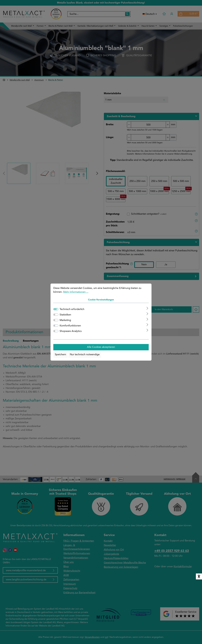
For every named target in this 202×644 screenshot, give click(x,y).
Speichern (60, 355)
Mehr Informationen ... (76, 292)
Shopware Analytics (71, 331)
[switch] (56, 315)
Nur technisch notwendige (85, 355)
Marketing (65, 320)
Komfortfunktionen (70, 326)
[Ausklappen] (147, 308)
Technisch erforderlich (72, 309)
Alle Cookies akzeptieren (101, 347)
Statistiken (65, 315)
